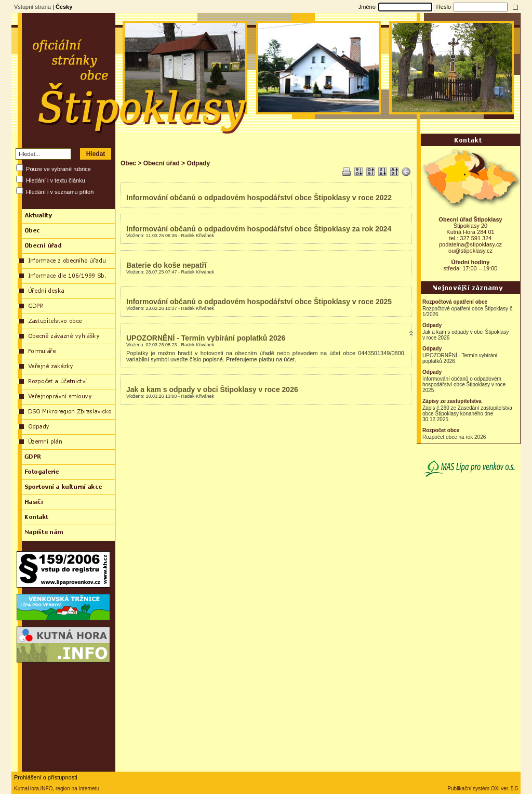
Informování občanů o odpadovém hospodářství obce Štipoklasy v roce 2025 (259, 302)
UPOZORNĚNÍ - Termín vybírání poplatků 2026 (206, 338)
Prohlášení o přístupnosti (46, 777)
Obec (128, 163)
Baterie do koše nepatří (167, 265)
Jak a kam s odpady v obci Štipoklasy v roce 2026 (212, 389)
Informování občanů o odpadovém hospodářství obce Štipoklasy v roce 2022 (259, 198)
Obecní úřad (162, 163)
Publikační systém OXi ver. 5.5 (483, 789)
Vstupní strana (32, 7)
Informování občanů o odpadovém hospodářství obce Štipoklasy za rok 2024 (259, 229)
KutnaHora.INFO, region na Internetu (57, 789)
